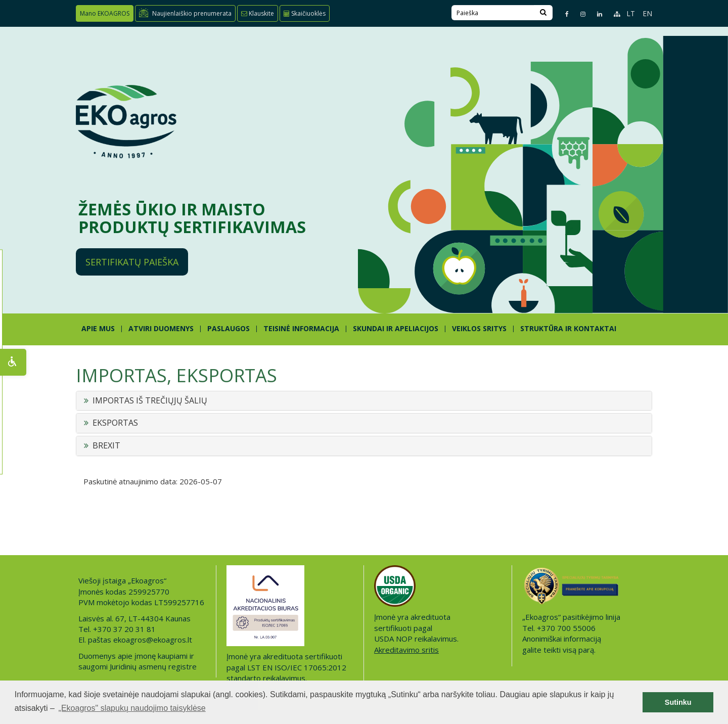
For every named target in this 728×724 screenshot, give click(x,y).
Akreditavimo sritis (406, 650)
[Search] (543, 13)
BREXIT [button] (106, 446)
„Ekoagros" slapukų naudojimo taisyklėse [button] (132, 708)
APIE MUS (98, 328)
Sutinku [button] (678, 702)
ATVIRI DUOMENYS (161, 328)
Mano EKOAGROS (105, 13)
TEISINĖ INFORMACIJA (301, 328)
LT (631, 13)
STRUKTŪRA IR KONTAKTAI (568, 328)
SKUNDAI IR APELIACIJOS (396, 328)
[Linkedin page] (595, 14)
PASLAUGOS (229, 328)
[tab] (364, 401)
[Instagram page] (579, 14)
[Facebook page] (563, 14)
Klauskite (258, 13)
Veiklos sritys (479, 328)
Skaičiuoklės (305, 13)
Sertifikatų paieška (132, 262)
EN (647, 13)
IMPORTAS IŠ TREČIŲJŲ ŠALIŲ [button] (150, 401)
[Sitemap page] (612, 14)
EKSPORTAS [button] (115, 423)
